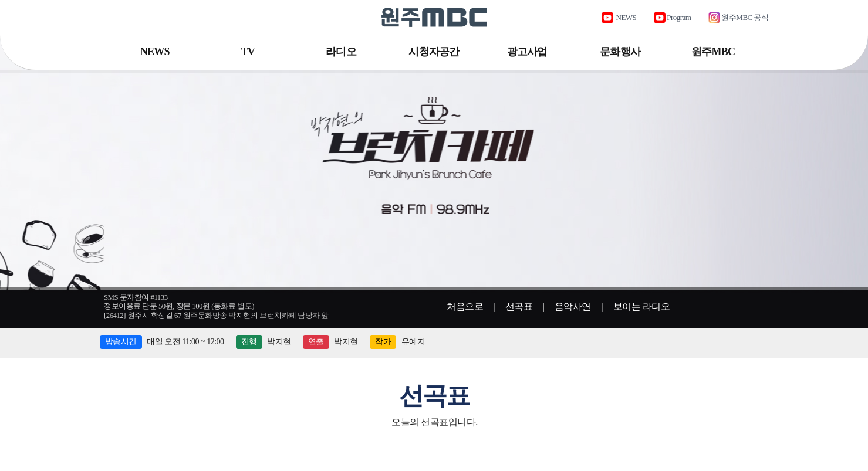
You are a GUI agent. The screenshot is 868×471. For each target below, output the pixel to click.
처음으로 (465, 306)
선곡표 (519, 306)
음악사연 (573, 306)
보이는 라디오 (642, 306)
